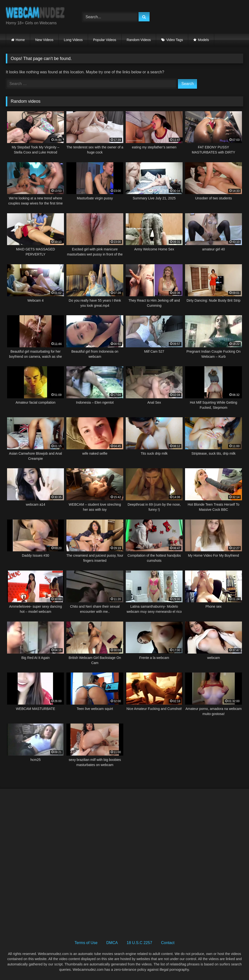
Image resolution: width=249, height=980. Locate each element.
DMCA (112, 943)
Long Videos (73, 40)
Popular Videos (105, 40)
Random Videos (139, 40)
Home (20, 40)
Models (203, 40)
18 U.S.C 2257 (139, 943)
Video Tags (175, 40)
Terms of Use (86, 943)
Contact (168, 943)
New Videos (44, 40)
